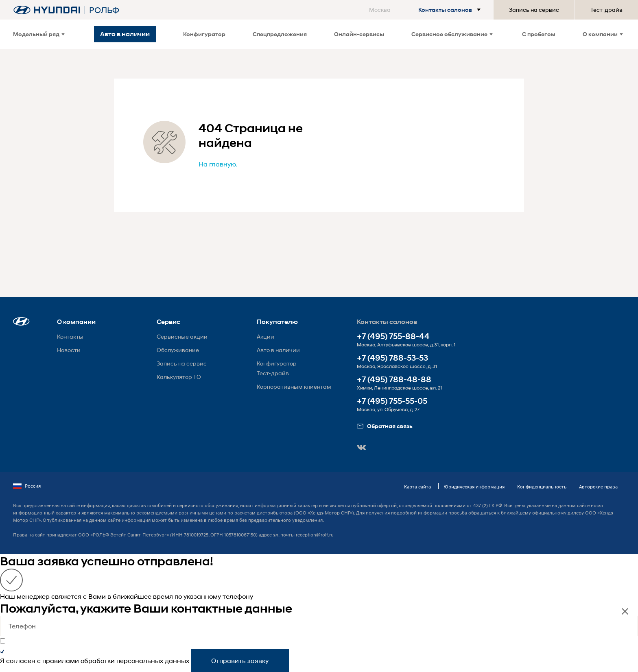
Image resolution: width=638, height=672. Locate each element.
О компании (603, 34)
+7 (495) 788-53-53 (392, 358)
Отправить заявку (240, 660)
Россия (27, 486)
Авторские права (598, 487)
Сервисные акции (182, 336)
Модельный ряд (39, 34)
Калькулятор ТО (179, 377)
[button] (426, 10)
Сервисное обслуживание (452, 34)
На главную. (218, 164)
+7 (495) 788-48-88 (394, 380)
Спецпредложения (280, 34)
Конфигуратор (204, 34)
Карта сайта (417, 487)
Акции (265, 336)
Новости (69, 350)
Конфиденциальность (542, 487)
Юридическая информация (474, 487)
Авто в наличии (278, 350)
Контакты (70, 336)
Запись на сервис (534, 10)
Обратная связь (385, 426)
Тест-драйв (606, 10)
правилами (61, 660)
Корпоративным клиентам (294, 386)
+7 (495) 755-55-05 (392, 401)
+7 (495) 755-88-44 (393, 336)
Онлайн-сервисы (359, 34)
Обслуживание (178, 350)
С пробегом (539, 34)
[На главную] (47, 10)
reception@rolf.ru (315, 535)
